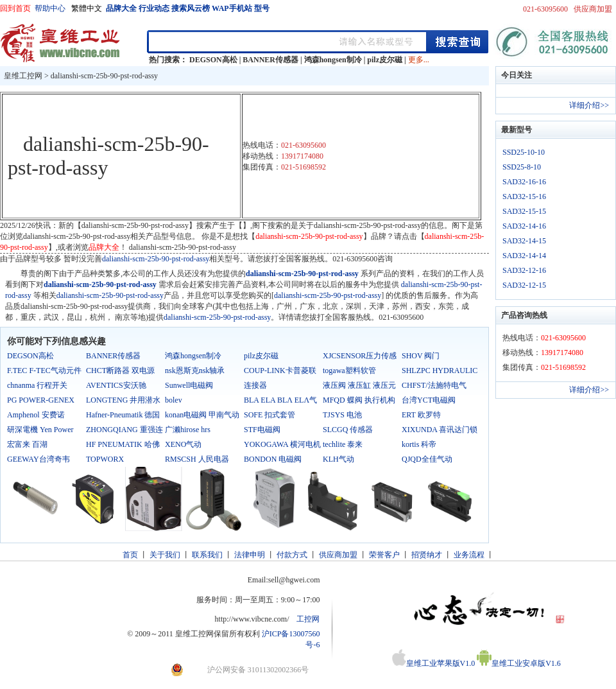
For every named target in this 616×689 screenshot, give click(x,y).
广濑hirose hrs (188, 430)
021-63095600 (545, 9)
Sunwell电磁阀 (189, 385)
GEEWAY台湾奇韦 (38, 459)
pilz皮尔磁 (385, 60)
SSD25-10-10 (524, 152)
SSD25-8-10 (522, 167)
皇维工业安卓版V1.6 (519, 663)
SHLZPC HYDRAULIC (440, 371)
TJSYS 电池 (342, 415)
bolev (174, 400)
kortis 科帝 (419, 444)
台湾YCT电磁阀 (429, 400)
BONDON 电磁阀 (273, 459)
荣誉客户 (384, 555)
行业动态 (154, 8)
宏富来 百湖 (27, 444)
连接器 (255, 385)
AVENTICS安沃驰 (116, 385)
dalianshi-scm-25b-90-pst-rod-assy (104, 76)
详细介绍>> (589, 105)
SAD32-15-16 (524, 196)
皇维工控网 (23, 76)
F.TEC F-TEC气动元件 (44, 371)
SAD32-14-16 (524, 226)
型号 (262, 8)
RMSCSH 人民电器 (197, 459)
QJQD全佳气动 (427, 459)
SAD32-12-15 (524, 285)
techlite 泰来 (343, 444)
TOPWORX (105, 459)
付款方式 (292, 555)
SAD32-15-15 (524, 211)
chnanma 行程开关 (37, 385)
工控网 (308, 619)
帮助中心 (50, 8)
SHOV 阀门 (421, 356)
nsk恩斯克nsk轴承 (195, 371)
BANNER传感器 (270, 60)
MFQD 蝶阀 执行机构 (359, 400)
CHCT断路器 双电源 (120, 371)
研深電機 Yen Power (40, 430)
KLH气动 (338, 459)
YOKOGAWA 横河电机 (282, 444)
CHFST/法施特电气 (434, 385)
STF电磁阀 (262, 430)
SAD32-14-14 (524, 256)
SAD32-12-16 (524, 270)
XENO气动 (183, 444)
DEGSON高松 (213, 60)
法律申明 (250, 555)
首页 (130, 555)
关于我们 (165, 555)
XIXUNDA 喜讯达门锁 (440, 430)
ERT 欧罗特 (421, 415)
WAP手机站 (232, 8)
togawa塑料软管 (349, 371)
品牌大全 (121, 8)
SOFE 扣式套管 (269, 415)
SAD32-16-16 (524, 182)
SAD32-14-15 (524, 241)
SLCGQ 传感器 (348, 430)
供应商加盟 (593, 9)
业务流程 (469, 555)
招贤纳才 (427, 555)
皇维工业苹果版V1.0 (434, 663)
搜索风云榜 (191, 8)
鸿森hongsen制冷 (333, 60)
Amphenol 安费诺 (36, 415)
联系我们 (207, 555)
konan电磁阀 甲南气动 (202, 415)
